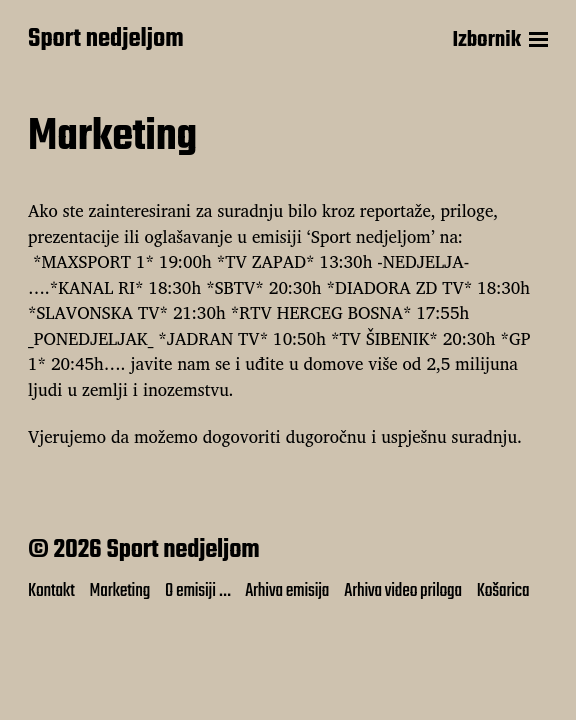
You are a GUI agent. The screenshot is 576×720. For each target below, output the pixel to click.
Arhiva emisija (287, 591)
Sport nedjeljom (106, 40)
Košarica (503, 591)
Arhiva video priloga (403, 591)
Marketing (120, 591)
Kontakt (51, 591)
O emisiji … (197, 591)
